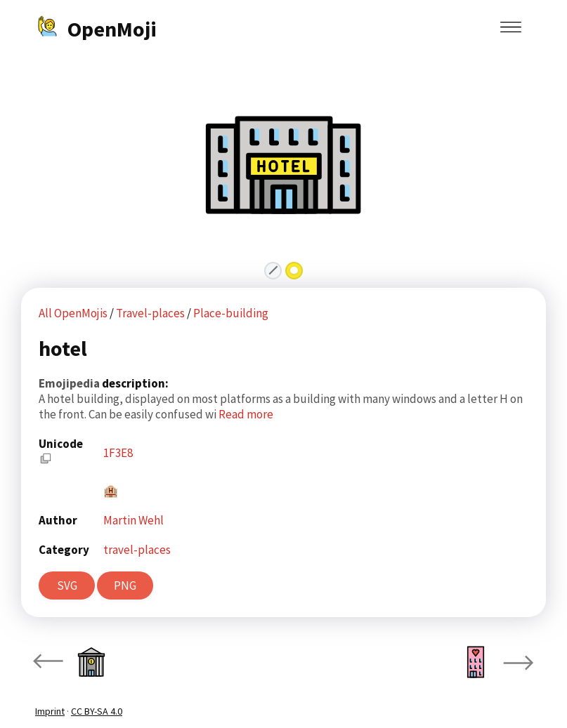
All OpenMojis (73, 313)
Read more (246, 414)
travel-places (137, 550)
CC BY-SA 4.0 (97, 711)
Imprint (50, 711)
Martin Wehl (133, 520)
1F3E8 (118, 453)
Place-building (231, 313)
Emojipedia (70, 383)
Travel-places (151, 313)
